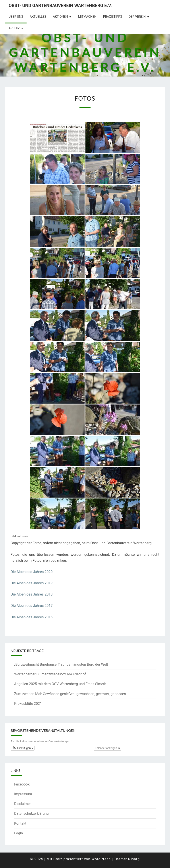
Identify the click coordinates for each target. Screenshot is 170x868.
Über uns (16, 17)
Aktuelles (38, 17)
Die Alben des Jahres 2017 (32, 606)
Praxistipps (113, 17)
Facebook (22, 784)
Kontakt (20, 823)
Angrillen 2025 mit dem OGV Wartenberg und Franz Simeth (60, 684)
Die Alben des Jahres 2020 (32, 572)
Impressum (23, 794)
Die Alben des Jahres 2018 (32, 594)
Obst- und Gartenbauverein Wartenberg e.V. (60, 6)
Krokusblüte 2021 (28, 704)
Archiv (14, 28)
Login (18, 833)
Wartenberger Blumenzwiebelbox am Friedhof (50, 674)
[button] (23, 748)
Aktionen (60, 17)
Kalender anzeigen (107, 748)
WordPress (101, 859)
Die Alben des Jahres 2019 (32, 583)
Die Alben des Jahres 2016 (32, 617)
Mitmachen (87, 17)
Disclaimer (22, 804)
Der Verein (137, 17)
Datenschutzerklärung (31, 813)
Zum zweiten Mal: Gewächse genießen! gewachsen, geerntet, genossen (70, 694)
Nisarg (134, 859)
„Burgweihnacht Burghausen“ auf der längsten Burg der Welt (61, 664)
